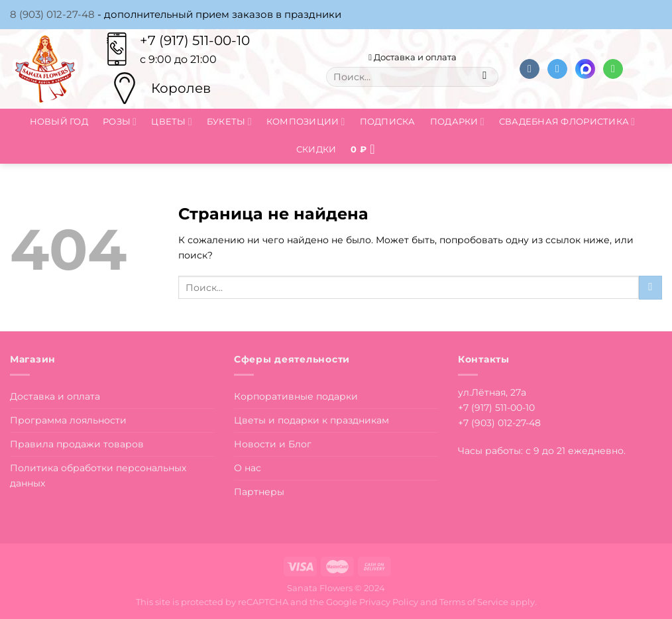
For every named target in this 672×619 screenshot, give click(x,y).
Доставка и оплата (413, 57)
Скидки (316, 149)
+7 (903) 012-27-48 (499, 423)
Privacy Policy (389, 602)
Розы (120, 122)
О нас (248, 468)
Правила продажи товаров (77, 444)
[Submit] (485, 77)
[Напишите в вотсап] (613, 69)
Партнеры (259, 492)
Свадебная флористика (567, 122)
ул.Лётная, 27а (492, 392)
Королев (181, 88)
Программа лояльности (68, 420)
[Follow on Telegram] (557, 69)
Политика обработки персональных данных (98, 476)
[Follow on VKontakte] (530, 69)
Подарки (457, 122)
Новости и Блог (273, 444)
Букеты (229, 122)
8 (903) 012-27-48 (52, 14)
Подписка (388, 121)
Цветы (172, 122)
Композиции (306, 122)
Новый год (59, 121)
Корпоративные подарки (296, 396)
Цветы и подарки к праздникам (311, 420)
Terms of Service (474, 602)
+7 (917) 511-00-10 (195, 40)
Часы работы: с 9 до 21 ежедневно (541, 451)
